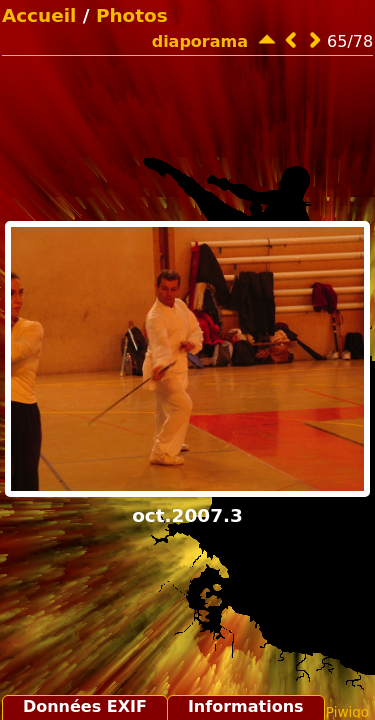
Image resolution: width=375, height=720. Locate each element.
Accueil (39, 15)
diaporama (200, 41)
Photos (132, 15)
